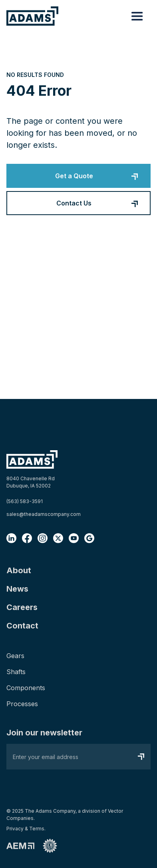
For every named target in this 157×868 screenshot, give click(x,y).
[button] (137, 16)
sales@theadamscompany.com (44, 514)
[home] (32, 16)
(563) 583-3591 (25, 501)
